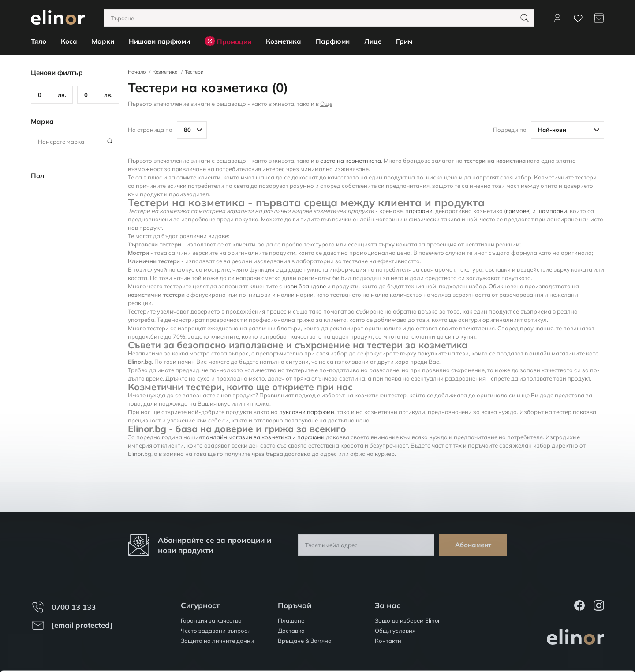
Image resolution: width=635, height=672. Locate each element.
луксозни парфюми (307, 412)
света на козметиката (351, 161)
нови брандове (305, 286)
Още (326, 104)
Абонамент (473, 545)
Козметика (165, 72)
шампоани (552, 211)
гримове (517, 211)
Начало (137, 72)
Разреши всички (561, 612)
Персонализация (562, 638)
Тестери (194, 72)
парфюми (419, 211)
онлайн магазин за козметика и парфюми (265, 437)
